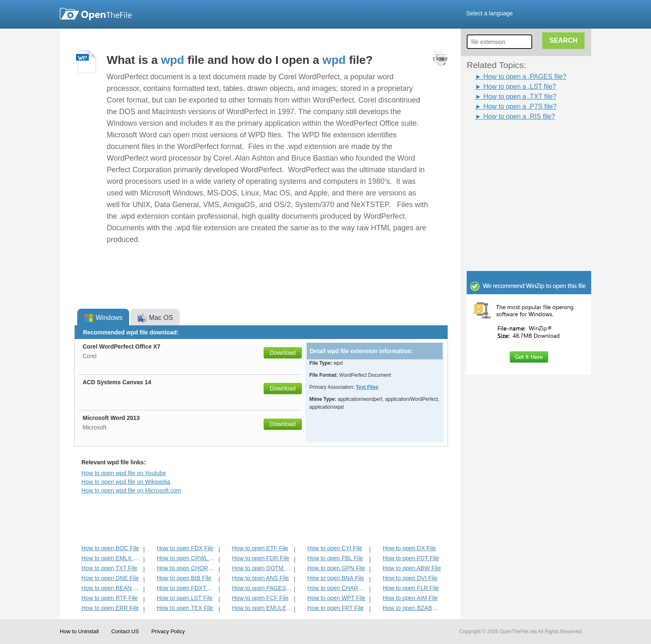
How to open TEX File (185, 608)
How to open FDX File (185, 548)
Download (283, 353)
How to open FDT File (411, 558)
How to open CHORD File (187, 568)
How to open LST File (184, 598)
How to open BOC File (110, 548)
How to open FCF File (260, 598)
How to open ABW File (412, 568)
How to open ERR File (110, 608)
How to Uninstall (79, 631)
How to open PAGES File (262, 588)
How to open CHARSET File (337, 588)
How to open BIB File (184, 578)
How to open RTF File (110, 598)
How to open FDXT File (187, 588)
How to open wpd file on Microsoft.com (131, 490)
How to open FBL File (335, 558)
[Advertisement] (516, 140)
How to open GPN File (336, 568)
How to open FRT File (335, 608)
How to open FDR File (261, 558)
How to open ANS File (261, 578)
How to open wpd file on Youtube (124, 473)
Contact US (125, 631)
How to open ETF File (260, 548)
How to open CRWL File (187, 558)
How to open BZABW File (413, 608)
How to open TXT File (109, 568)
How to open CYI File (335, 548)
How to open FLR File (411, 588)
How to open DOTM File (262, 568)
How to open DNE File (110, 578)
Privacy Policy (168, 631)
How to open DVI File (410, 578)
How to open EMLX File (111, 558)
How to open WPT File (336, 598)
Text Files (367, 387)
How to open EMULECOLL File (262, 608)
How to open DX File (409, 548)
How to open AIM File (410, 598)
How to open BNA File (336, 578)
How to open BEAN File (111, 588)
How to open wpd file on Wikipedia (126, 482)
